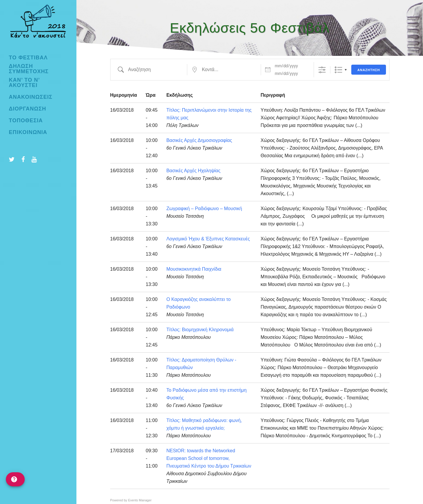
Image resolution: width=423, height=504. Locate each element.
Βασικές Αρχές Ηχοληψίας (193, 171)
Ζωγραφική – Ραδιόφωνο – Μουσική (204, 209)
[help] (15, 479)
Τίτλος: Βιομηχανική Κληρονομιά (200, 330)
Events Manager (140, 500)
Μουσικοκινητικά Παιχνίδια (194, 269)
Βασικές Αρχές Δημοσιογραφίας (199, 140)
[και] (291, 73)
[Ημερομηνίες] (291, 66)
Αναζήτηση (369, 70)
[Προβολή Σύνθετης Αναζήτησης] (322, 70)
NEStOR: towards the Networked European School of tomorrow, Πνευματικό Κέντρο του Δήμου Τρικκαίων (209, 458)
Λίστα (338, 70)
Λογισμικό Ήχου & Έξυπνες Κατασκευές (208, 239)
